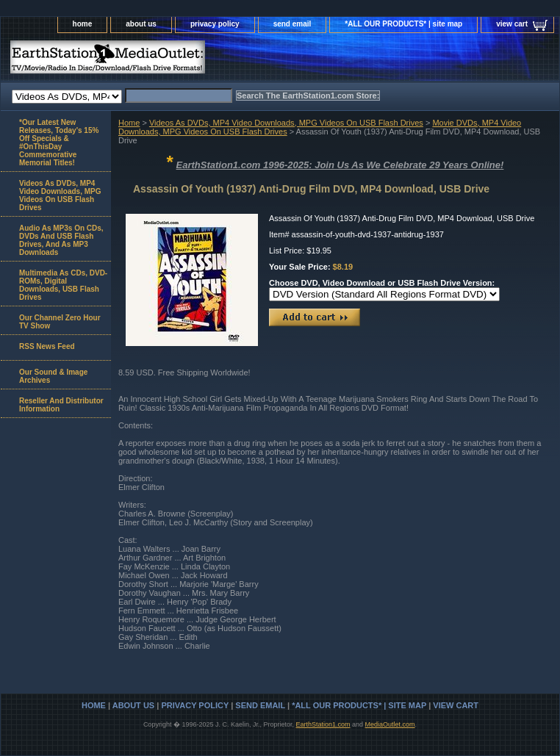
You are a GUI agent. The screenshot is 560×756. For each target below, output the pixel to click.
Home (129, 123)
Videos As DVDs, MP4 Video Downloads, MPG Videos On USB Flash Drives (286, 123)
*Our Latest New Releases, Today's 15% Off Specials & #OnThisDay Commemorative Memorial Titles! (59, 143)
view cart (512, 24)
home (83, 24)
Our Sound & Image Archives (53, 376)
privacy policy (215, 24)
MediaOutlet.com (390, 724)
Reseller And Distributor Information (61, 405)
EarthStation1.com (323, 724)
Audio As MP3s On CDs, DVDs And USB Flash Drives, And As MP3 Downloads (61, 240)
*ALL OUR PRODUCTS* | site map (403, 24)
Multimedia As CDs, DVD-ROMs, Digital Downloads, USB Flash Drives (63, 285)
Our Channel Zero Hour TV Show (60, 322)
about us (141, 24)
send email (292, 24)
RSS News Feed (47, 346)
